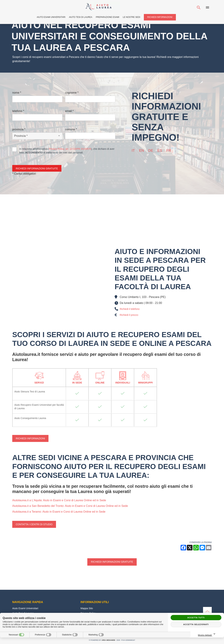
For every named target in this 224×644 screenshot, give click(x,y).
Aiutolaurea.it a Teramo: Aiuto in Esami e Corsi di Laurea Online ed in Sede (59, 512)
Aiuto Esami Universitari (51, 17)
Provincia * (19, 129)
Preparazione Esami (108, 17)
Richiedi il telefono (130, 309)
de (151, 150)
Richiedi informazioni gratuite (112, 562)
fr (169, 150)
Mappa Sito (87, 608)
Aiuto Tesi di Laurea (81, 17)
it (133, 150)
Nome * (17, 93)
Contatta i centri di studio (34, 524)
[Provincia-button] (37, 136)
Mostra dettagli (207, 634)
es (160, 150)
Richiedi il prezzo (129, 315)
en (142, 150)
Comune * (71, 129)
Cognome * (72, 93)
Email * (69, 111)
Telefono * (18, 111)
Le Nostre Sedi (132, 17)
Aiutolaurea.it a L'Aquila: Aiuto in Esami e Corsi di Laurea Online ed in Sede (59, 500)
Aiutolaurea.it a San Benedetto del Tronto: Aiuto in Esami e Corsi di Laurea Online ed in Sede (70, 506)
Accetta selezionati (196, 624)
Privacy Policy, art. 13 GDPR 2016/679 (70, 149)
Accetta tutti (196, 618)
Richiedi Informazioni (160, 17)
